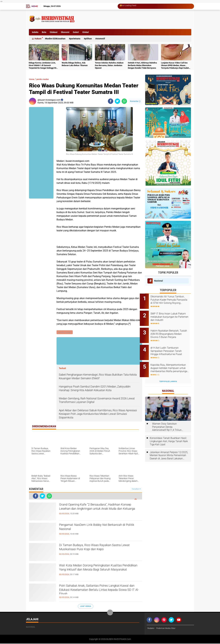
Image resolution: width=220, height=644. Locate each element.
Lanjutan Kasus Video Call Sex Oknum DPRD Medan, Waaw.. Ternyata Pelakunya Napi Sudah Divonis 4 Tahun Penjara (175, 65)
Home (35, 6)
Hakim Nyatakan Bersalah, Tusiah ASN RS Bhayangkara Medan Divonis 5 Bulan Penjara (171, 331)
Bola (44, 32)
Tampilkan (136, 489)
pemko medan (46, 79)
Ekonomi (65, 32)
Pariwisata (75, 39)
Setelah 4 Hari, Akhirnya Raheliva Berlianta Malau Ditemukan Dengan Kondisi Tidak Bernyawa (142, 65)
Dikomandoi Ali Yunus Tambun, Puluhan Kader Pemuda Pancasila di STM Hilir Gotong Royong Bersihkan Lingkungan (170, 300)
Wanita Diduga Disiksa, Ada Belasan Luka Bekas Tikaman (75, 64)
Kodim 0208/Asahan (56, 39)
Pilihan (88, 39)
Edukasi (54, 32)
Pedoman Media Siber (167, 629)
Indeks (35, 32)
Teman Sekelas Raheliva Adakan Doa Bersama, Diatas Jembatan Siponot (109, 65)
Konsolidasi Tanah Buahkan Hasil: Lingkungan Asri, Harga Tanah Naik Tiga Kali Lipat (169, 433)
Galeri (76, 32)
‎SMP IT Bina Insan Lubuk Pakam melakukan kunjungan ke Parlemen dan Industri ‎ (172, 315)
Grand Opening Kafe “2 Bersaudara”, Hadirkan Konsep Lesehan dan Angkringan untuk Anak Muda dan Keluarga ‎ (98, 511)
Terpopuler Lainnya (168, 373)
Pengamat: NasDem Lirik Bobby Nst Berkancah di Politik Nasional (99, 528)
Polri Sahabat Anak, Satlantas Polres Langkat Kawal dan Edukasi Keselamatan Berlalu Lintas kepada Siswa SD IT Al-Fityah (99, 592)
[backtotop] (110, 613)
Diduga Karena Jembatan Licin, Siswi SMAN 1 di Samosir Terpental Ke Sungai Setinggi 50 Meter (42, 65)
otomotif (101, 39)
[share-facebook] (111, 101)
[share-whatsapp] (124, 101)
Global (86, 32)
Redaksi (151, 629)
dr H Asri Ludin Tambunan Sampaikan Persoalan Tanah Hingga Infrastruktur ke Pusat (172, 346)
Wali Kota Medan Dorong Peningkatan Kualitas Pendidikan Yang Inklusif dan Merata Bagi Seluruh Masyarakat (99, 571)
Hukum (38, 39)
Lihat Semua (86, 607)
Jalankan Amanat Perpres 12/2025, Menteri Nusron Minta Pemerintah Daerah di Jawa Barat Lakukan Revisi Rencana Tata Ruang (169, 447)
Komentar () (135, 101)
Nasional (159, 281)
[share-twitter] (117, 101)
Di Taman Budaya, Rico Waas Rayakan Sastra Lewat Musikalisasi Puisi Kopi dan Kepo (98, 549)
